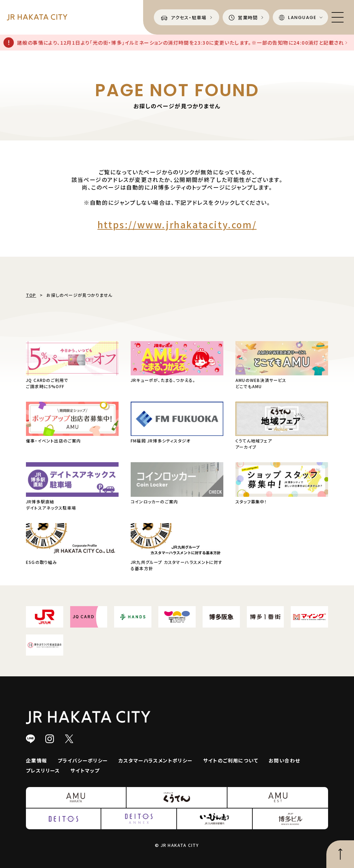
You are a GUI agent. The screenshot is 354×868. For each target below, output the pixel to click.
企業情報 (37, 760)
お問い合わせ (284, 760)
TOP (31, 295)
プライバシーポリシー (83, 760)
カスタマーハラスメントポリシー (156, 760)
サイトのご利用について (231, 760)
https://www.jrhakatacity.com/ (177, 224)
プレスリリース (43, 770)
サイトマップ (85, 770)
